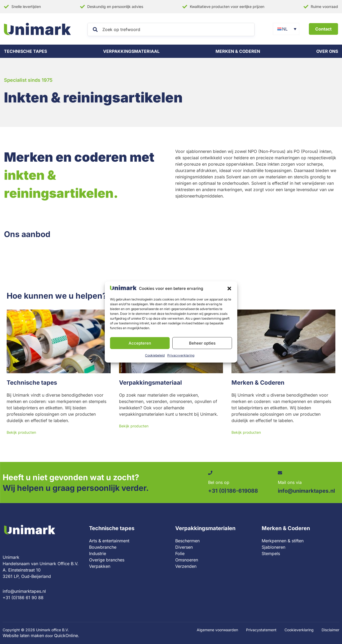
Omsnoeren (187, 560)
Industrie (98, 553)
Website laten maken (23, 636)
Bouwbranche (103, 547)
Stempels (271, 553)
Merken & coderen (238, 51)
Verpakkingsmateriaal (131, 51)
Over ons (327, 51)
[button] (229, 289)
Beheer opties (202, 343)
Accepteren (140, 343)
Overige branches (107, 560)
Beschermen (187, 541)
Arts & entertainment (109, 541)
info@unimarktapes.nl (24, 591)
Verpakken (100, 566)
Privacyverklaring (181, 355)
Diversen (184, 547)
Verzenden (186, 566)
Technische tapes (25, 51)
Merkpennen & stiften (283, 541)
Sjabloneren (273, 547)
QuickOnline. (67, 636)
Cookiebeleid (155, 355)
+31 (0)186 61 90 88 (23, 598)
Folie (180, 553)
